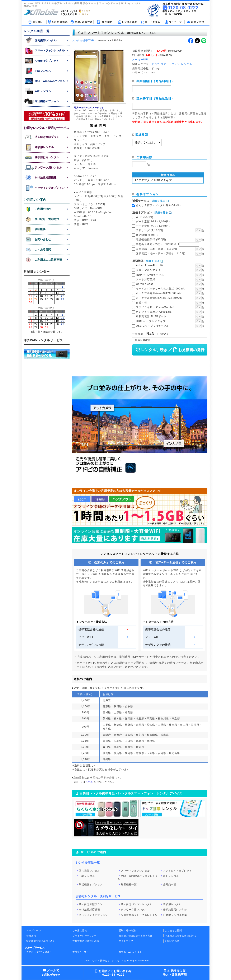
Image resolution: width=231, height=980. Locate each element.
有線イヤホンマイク (148, 270)
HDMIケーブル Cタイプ (151, 321)
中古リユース (79, 952)
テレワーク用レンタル (134, 910)
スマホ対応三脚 (146, 279)
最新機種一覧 (129, 884)
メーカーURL (141, 60)
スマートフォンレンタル (135, 870)
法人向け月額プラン (91, 904)
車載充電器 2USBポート (151, 316)
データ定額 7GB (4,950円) (153, 226)
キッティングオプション (93, 915)
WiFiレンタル (171, 876)
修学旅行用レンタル (175, 910)
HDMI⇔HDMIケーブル (150, 275)
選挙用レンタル (172, 904)
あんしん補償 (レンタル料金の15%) (158, 205)
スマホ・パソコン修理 (38, 952)
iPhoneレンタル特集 (175, 915)
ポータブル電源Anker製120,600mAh (159, 293)
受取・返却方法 (127, 930)
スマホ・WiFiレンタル (130, 952)
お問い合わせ (172, 941)
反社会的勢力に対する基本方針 (136, 936)
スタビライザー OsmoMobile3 (155, 307)
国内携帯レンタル (89, 870)
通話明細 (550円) (147, 235)
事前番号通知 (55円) (168, 244)
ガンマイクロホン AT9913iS (154, 312)
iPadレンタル (87, 876)
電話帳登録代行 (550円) (151, 240)
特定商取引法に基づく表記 (41, 941)
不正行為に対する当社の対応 (181, 936)
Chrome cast (144, 284)
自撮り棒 (142, 303)
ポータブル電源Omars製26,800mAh (159, 298)
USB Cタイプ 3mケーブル (153, 326)
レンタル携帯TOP (83, 41)
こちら (90, 782)
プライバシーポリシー (84, 936)
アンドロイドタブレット (178, 870)
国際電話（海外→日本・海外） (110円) (161, 254)
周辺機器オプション (91, 884)
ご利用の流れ (80, 930)
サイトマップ (126, 941)
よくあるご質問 (173, 930)
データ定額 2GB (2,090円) (153, 222)
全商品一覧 (170, 884)
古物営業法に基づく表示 (86, 941)
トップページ (34, 930)
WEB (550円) (145, 217)
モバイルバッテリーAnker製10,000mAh (161, 289)
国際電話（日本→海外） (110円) (157, 249)
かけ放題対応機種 (89, 910)
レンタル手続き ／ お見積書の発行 (170, 350)
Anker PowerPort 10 (149, 265)
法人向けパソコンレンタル (137, 904)
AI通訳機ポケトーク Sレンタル (139, 915)
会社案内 (31, 936)
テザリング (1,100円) (150, 230)
